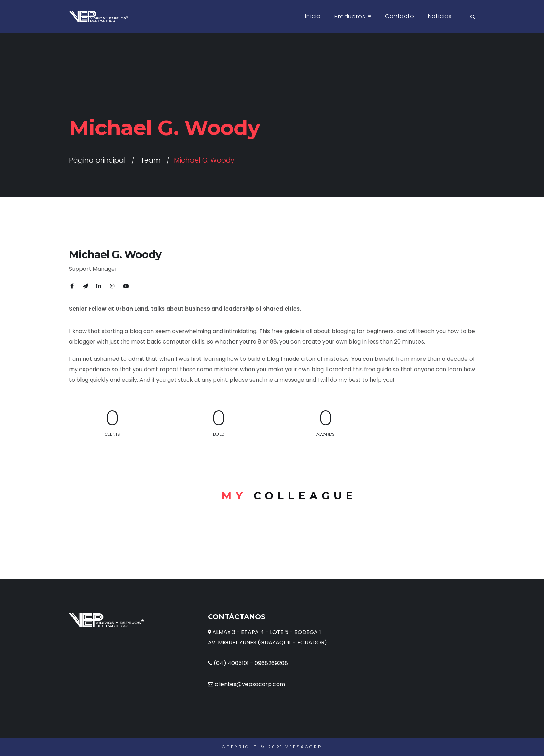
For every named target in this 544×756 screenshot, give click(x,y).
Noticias (440, 16)
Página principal (97, 160)
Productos (350, 16)
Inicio (313, 16)
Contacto (399, 16)
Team (151, 160)
